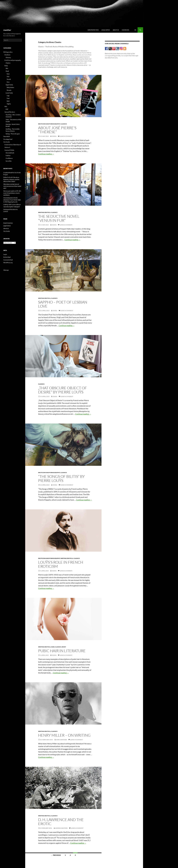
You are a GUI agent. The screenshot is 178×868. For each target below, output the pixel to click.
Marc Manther (61, 740)
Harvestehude (10, 153)
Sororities (9, 161)
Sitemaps (6, 270)
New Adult (7, 136)
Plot (6, 107)
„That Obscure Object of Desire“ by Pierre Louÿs (62, 390)
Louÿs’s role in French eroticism (61, 564)
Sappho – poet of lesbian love (63, 304)
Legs (8, 96)
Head (7, 71)
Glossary (8, 57)
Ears (8, 82)
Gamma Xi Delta (9, 150)
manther (7, 30)
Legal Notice (106, 30)
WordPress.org (8, 263)
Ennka (54, 136)
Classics (64, 124)
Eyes (8, 74)
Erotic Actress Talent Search (13, 145)
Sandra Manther (61, 828)
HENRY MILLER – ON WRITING (64, 735)
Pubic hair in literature (62, 651)
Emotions (7, 55)
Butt (8, 101)
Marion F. (7, 147)
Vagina (9, 104)
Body (64, 647)
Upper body (9, 85)
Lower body (9, 93)
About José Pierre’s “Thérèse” (57, 130)
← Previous (56, 855)
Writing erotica (44, 212)
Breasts (9, 90)
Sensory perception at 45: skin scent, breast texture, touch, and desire (12, 193)
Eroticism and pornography (49, 124)
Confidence (9, 158)
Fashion (8, 156)
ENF (7, 109)
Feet (8, 98)
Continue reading (46, 154)
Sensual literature (10, 112)
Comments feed (8, 260)
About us (116, 30)
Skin (7, 68)
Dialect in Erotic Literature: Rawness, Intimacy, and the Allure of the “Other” (11, 179)
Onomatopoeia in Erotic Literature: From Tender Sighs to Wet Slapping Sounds (12, 200)
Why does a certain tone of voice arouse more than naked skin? (12, 186)
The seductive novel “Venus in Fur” (59, 218)
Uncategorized (8, 139)
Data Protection (93, 30)
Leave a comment (66, 136)
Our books (125, 30)
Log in (5, 254)
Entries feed (7, 257)
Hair (53, 647)
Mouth (9, 79)
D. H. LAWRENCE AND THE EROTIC (61, 822)
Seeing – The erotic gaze (13, 134)
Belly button (10, 87)
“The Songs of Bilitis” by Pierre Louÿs (61, 478)
